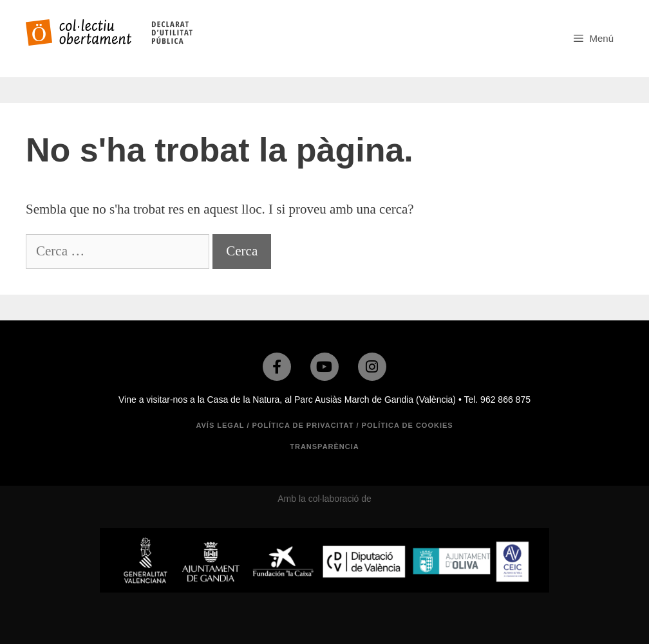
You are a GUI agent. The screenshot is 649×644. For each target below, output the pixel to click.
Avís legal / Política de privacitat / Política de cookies (324, 425)
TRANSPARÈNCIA (324, 446)
